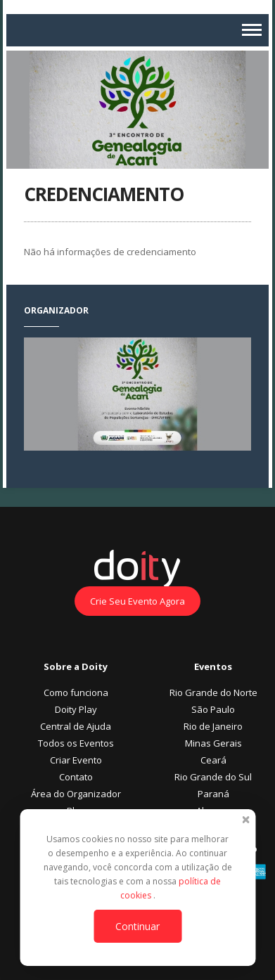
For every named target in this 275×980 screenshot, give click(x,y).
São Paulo (213, 709)
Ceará (213, 760)
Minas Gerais (213, 743)
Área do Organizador (76, 794)
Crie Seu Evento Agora (137, 601)
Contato (76, 777)
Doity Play (76, 709)
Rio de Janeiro (213, 726)
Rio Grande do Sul (213, 777)
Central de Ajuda (76, 726)
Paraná (213, 794)
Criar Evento (76, 760)
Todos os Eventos (76, 743)
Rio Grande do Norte (213, 692)
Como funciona (76, 692)
